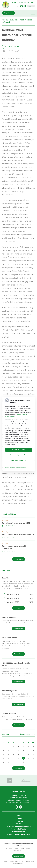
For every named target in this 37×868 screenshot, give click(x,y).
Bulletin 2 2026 (20, 598)
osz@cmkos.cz (21, 798)
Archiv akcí (19, 768)
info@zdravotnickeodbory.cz (18, 800)
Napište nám (9, 13)
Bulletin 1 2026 (20, 602)
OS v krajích (18, 821)
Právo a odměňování (18, 829)
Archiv (19, 608)
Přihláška (31, 6)
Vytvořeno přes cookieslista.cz (15, 468)
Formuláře (27, 3)
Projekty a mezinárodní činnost (18, 834)
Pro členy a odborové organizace (19, 826)
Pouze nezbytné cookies (18, 455)
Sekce (19, 824)
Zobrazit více (18, 629)
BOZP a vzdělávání (19, 832)
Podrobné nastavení (18, 460)
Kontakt (33, 3)
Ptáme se (20, 3)
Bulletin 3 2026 (20, 594)
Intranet (14, 3)
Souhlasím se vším (18, 450)
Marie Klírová (11, 47)
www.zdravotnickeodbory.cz (20, 802)
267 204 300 (22, 795)
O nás (19, 816)
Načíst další (19, 559)
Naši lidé (19, 818)
